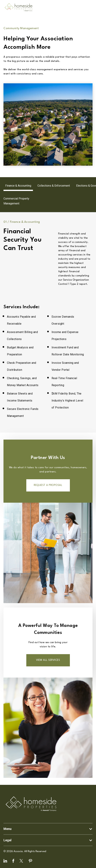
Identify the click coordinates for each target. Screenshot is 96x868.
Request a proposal (48, 485)
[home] (18, 7)
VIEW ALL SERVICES (48, 660)
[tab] (18, 186)
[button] (48, 829)
